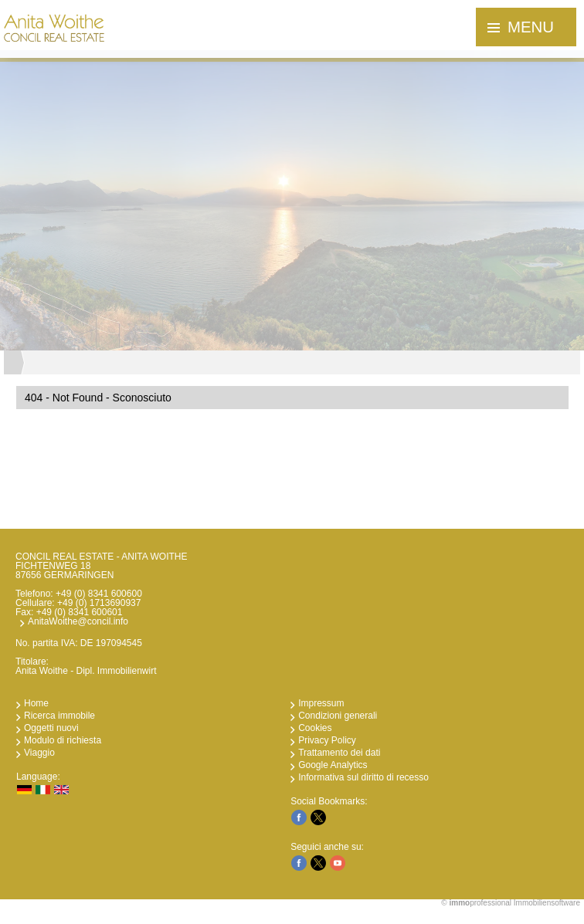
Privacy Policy (327, 740)
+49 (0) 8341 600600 (99, 594)
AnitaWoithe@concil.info (78, 621)
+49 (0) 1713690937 (99, 603)
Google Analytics (333, 765)
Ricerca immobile (59, 716)
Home (36, 703)
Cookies (315, 728)
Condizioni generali (338, 716)
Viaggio (39, 753)
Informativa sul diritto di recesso (363, 777)
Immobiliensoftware (547, 903)
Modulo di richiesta (63, 740)
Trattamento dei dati (339, 753)
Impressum (321, 703)
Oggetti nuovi (51, 728)
